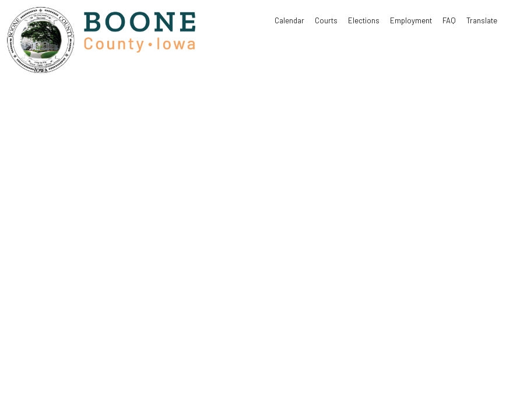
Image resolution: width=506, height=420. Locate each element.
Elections (364, 20)
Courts (326, 20)
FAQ (449, 20)
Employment (411, 20)
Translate (482, 20)
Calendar (289, 20)
